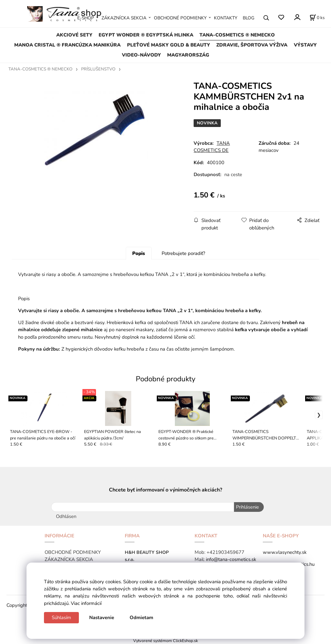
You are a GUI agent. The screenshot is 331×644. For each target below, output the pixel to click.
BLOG (249, 18)
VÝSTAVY (305, 45)
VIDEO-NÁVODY (141, 55)
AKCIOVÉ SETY (74, 35)
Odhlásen (66, 516)
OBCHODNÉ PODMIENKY (180, 18)
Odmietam (141, 618)
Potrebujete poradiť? (183, 253)
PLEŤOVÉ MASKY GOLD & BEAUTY (169, 45)
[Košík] (317, 18)
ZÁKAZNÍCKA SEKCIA (124, 18)
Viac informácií (86, 603)
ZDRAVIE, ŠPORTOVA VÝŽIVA (252, 45)
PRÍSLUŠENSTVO (98, 69)
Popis (139, 253)
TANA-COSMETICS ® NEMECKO (237, 35)
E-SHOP (86, 18)
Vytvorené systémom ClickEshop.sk (165, 641)
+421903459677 (225, 552)
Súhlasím (61, 618)
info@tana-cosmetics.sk (231, 559)
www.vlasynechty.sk (285, 552)
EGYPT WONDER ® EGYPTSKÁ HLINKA (146, 35)
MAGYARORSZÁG (188, 55)
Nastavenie (102, 618)
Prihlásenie (247, 507)
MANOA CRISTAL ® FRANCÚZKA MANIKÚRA (67, 45)
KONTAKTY (226, 18)
